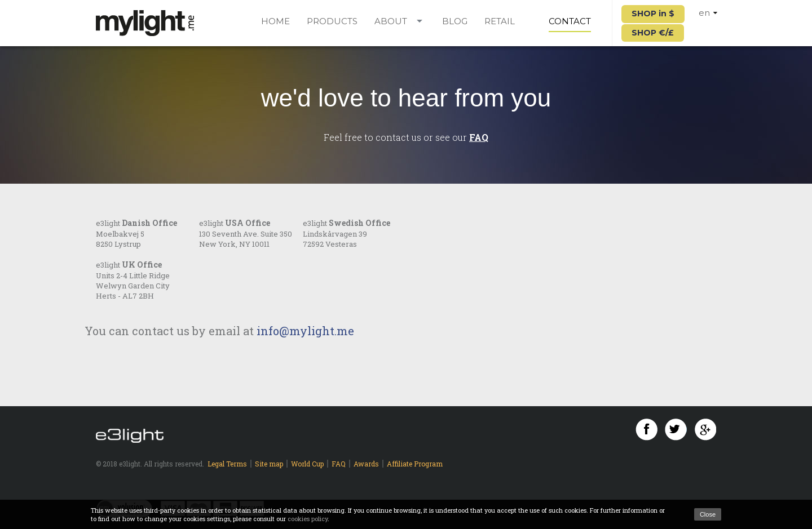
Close (708, 514)
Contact (570, 22)
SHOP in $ (653, 14)
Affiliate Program (415, 464)
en (708, 13)
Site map (269, 464)
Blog (455, 22)
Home (275, 22)
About (391, 22)
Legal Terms (227, 464)
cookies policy (308, 519)
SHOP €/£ (653, 33)
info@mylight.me (305, 331)
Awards (366, 464)
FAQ (479, 137)
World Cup (307, 464)
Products (332, 22)
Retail (500, 22)
